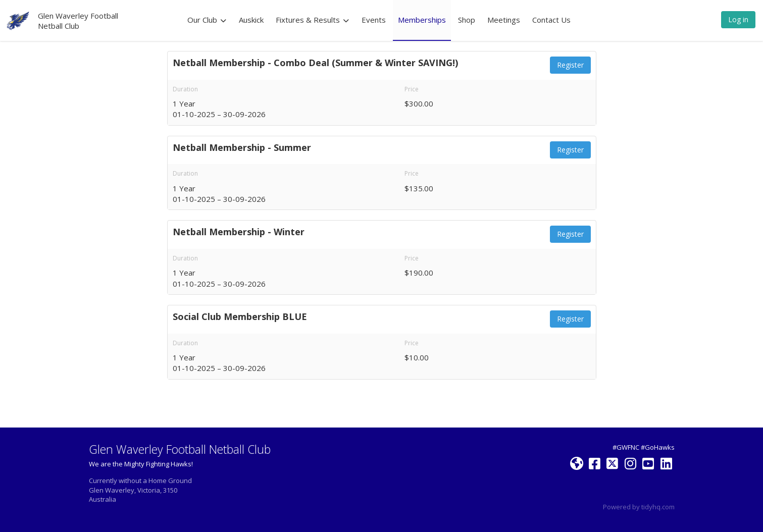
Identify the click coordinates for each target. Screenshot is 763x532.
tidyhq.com (658, 507)
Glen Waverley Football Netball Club (78, 21)
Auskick (251, 20)
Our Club (207, 20)
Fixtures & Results (313, 20)
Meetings (504, 20)
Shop (467, 20)
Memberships (422, 20)
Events (374, 20)
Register (570, 65)
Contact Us (551, 20)
